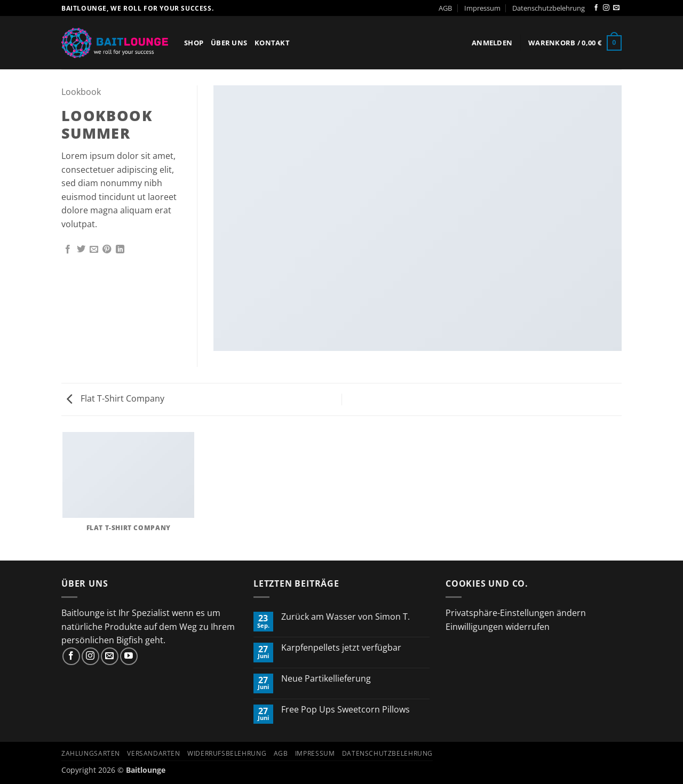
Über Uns (229, 43)
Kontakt (272, 43)
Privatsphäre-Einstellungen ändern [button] (516, 613)
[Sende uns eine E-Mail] (616, 8)
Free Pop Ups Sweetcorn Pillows (346, 710)
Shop (194, 43)
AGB (445, 8)
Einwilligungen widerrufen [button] (498, 627)
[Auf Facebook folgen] (596, 8)
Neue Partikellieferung (326, 679)
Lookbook (81, 92)
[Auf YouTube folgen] (129, 656)
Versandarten (153, 753)
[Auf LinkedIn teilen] (120, 250)
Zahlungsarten (91, 753)
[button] (492, 43)
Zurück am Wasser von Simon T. (346, 617)
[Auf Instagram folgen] (606, 8)
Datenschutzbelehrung (549, 8)
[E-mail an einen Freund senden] (94, 250)
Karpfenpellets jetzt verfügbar (341, 648)
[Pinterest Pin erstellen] (107, 250)
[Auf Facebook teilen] (68, 250)
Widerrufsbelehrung (227, 753)
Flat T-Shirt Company (116, 398)
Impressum (482, 8)
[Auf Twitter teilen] (81, 250)
